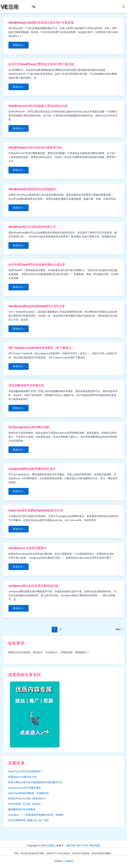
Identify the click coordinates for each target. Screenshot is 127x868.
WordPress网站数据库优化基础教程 (32, 191)
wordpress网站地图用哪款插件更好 (32, 473)
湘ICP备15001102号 (77, 846)
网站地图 (95, 846)
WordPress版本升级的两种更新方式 (32, 229)
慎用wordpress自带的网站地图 (29, 431)
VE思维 (50, 846)
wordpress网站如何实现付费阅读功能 (33, 591)
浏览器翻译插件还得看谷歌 (26, 389)
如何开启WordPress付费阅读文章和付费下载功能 (41, 65)
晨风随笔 (69, 861)
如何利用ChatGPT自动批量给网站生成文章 (37, 267)
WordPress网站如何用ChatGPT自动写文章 (37, 309)
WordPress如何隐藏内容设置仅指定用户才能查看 (41, 23)
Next (120, 635)
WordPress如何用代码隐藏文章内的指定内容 (38, 107)
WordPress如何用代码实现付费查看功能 (35, 149)
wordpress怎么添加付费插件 (27, 553)
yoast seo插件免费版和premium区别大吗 (36, 515)
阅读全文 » (19, 46)
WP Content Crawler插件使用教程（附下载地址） (41, 351)
